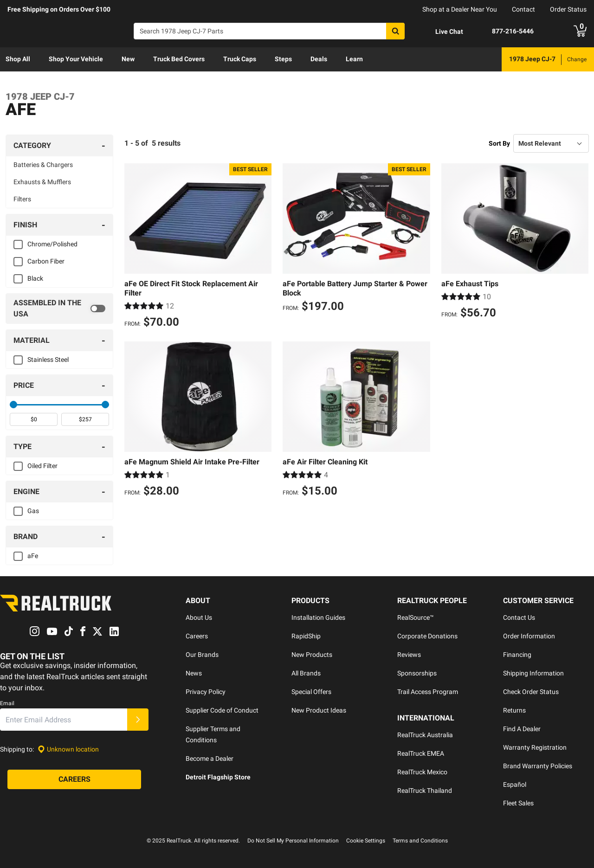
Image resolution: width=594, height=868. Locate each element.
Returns (514, 710)
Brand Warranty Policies (538, 766)
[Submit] (138, 720)
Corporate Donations (427, 636)
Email (7, 704)
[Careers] (74, 780)
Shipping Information (533, 673)
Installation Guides (318, 617)
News (194, 673)
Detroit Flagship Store (218, 777)
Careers (197, 636)
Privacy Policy (206, 692)
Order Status (568, 9)
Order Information (529, 636)
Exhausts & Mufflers (42, 182)
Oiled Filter (42, 466)
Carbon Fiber (46, 261)
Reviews (409, 655)
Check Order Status (531, 692)
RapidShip (306, 636)
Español (515, 784)
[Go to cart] (580, 31)
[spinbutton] (34, 419)
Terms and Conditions (420, 841)
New (128, 59)
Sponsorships (417, 673)
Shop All (18, 59)
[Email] (64, 720)
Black (35, 278)
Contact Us (519, 617)
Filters (22, 199)
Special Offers (311, 692)
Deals (319, 59)
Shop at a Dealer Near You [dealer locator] (460, 9)
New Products (312, 655)
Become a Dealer (210, 759)
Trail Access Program (428, 692)
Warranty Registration (535, 747)
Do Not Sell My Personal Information (293, 841)
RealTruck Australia (425, 735)
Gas (33, 511)
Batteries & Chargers (43, 165)
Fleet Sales (518, 803)
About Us (199, 617)
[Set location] (68, 749)
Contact (523, 9)
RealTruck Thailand (425, 791)
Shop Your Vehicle (76, 59)
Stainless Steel (48, 360)
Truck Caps (240, 59)
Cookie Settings (366, 841)
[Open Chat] (441, 32)
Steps (283, 59)
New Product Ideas (319, 710)
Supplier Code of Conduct (222, 710)
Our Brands (202, 655)
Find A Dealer (522, 729)
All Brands (306, 673)
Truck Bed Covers (179, 59)
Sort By (499, 143)
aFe (33, 556)
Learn (354, 59)
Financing (517, 655)
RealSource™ (416, 617)
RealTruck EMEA (421, 753)
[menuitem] (18, 59)
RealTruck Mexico (422, 772)
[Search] (269, 31)
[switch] (59, 309)
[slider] (13, 405)
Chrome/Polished (52, 244)
